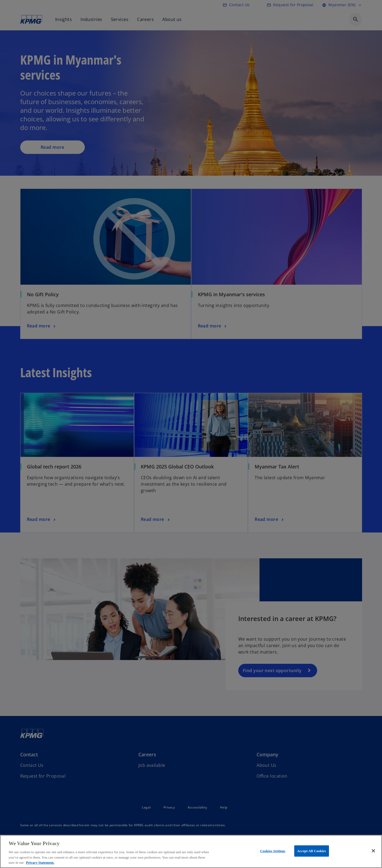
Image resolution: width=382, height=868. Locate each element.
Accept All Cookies (312, 851)
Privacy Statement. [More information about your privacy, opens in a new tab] (40, 862)
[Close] (373, 851)
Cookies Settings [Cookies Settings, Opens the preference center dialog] (273, 851)
